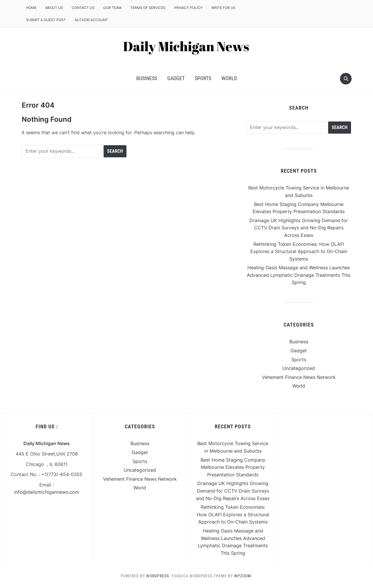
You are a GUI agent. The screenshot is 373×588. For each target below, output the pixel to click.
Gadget (176, 78)
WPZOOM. (243, 576)
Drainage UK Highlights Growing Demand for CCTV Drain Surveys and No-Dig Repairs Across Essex (299, 228)
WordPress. (158, 576)
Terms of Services (148, 8)
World (229, 78)
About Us (54, 8)
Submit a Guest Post (46, 20)
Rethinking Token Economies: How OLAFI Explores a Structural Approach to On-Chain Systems (299, 251)
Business (147, 78)
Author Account (91, 20)
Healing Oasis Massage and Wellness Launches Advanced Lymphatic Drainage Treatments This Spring (299, 275)
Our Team (112, 8)
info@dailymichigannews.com (47, 492)
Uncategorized (299, 368)
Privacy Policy (188, 8)
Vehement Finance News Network (299, 377)
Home (31, 8)
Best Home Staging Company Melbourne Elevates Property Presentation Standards (233, 467)
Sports (203, 78)
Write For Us (223, 8)
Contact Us (83, 8)
